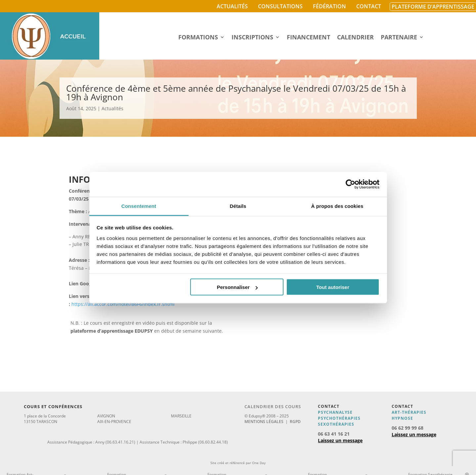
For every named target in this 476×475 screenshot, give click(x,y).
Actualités (232, 6)
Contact (369, 6)
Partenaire (399, 38)
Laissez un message (340, 440)
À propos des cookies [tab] (337, 206)
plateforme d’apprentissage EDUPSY (112, 331)
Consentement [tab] (139, 206)
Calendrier (355, 38)
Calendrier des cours (273, 406)
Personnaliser (237, 287)
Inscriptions (252, 38)
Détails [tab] (238, 206)
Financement (308, 38)
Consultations (280, 6)
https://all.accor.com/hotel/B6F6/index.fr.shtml (123, 304)
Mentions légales (264, 422)
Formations (198, 38)
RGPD (295, 422)
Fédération (329, 6)
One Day (259, 463)
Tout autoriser (333, 287)
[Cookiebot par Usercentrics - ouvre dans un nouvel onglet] (350, 184)
